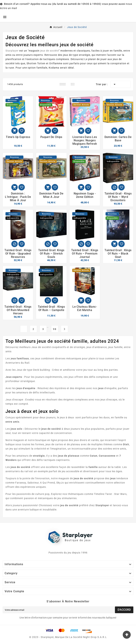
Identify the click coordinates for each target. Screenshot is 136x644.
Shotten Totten (36, 63)
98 (55, 329)
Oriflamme (56, 63)
